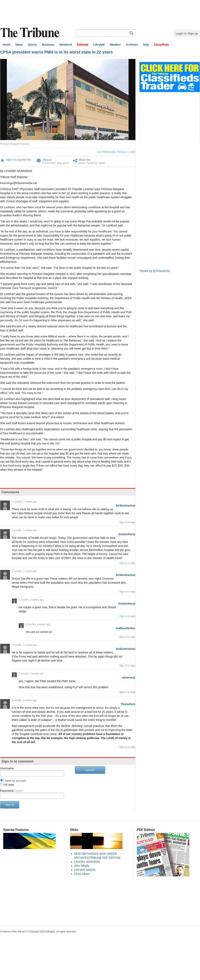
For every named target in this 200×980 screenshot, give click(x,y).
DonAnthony (127, 534)
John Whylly (82, 866)
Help (146, 45)
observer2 (129, 677)
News (19, 45)
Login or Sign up (187, 34)
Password (11, 791)
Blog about (63, 163)
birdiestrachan (126, 506)
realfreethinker (125, 628)
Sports (32, 45)
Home (7, 45)
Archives (132, 45)
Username (7, 768)
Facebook (92, 163)
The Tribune (30, 33)
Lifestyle (99, 45)
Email (82, 163)
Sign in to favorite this (19, 160)
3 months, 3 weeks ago (24, 502)
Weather (115, 45)
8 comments (49, 163)
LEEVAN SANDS (85, 870)
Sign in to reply (127, 522)
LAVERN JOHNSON (87, 862)
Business (48, 45)
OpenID (90, 770)
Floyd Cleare (82, 874)
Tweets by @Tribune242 (155, 271)
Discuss (47, 160)
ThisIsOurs (128, 704)
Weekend (66, 45)
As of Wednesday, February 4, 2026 (116, 152)
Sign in (10, 805)
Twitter (102, 163)
